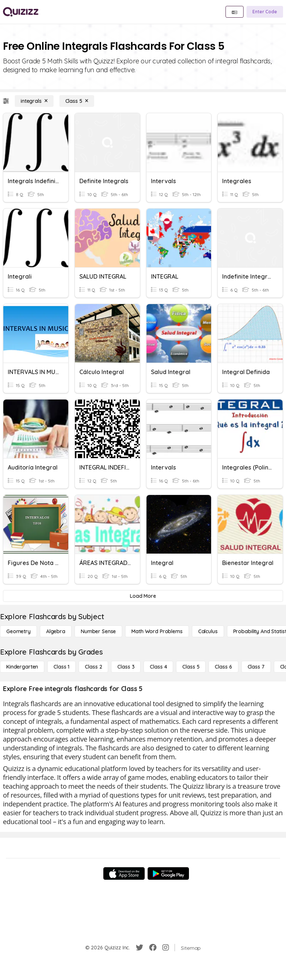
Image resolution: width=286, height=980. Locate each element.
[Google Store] (168, 873)
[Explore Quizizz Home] (21, 12)
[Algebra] (56, 631)
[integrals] (34, 101)
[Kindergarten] (22, 667)
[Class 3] (126, 667)
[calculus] (208, 631)
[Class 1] (61, 667)
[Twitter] (139, 948)
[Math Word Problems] (157, 631)
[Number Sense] (98, 631)
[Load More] (143, 596)
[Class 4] (158, 667)
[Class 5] (77, 101)
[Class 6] (223, 667)
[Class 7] (256, 667)
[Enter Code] (265, 12)
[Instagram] (166, 948)
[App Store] (124, 873)
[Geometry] (18, 631)
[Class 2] (93, 667)
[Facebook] (153, 948)
